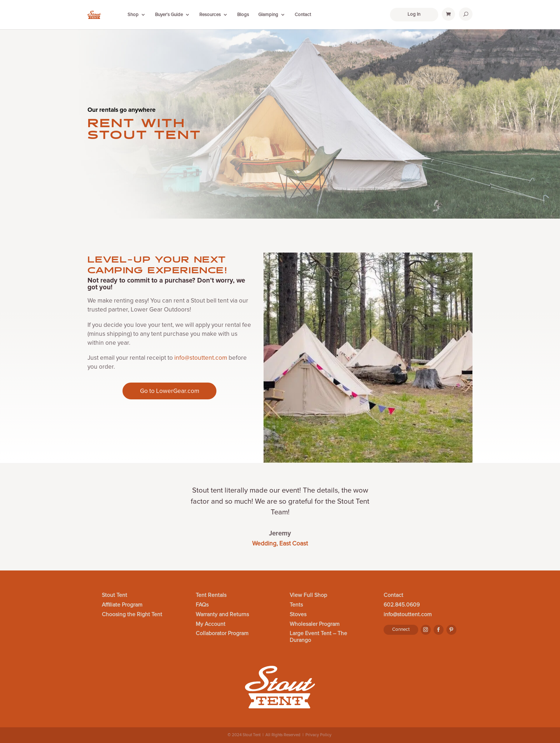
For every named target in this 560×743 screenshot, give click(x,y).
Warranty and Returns (222, 615)
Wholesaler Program (315, 624)
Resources (210, 15)
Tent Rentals (211, 595)
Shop (133, 15)
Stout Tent (114, 595)
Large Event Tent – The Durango (318, 637)
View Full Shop (308, 595)
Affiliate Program (122, 605)
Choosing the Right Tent (132, 615)
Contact (303, 15)
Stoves (298, 615)
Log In (414, 14)
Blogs (243, 15)
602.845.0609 (402, 605)
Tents (296, 605)
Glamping (268, 15)
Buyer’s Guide (169, 15)
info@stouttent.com (201, 358)
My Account (211, 624)
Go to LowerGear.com (170, 391)
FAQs (202, 605)
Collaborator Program (222, 634)
